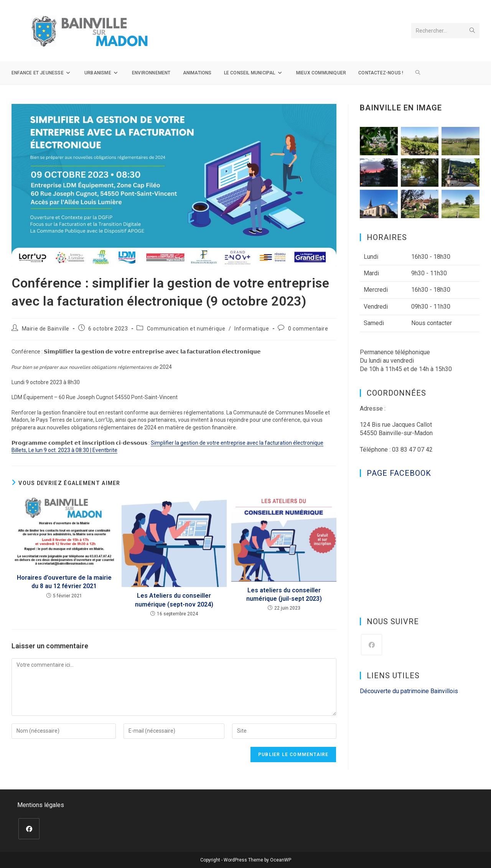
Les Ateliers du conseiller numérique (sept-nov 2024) (174, 600)
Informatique (252, 329)
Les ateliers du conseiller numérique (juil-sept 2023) (284, 594)
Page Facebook (399, 473)
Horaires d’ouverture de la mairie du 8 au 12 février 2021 (64, 582)
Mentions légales (41, 805)
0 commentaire (308, 329)
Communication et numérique (186, 329)
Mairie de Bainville (46, 329)
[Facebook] (372, 645)
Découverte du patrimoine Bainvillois (409, 691)
